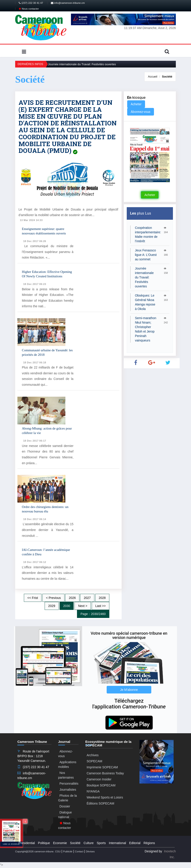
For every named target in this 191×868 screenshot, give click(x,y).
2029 (52, 606)
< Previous (53, 598)
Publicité (68, 851)
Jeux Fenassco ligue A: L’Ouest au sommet (146, 255)
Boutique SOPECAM (101, 785)
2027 (87, 598)
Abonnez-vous (141, 112)
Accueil (153, 77)
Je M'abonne (129, 690)
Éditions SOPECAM (100, 803)
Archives (93, 755)
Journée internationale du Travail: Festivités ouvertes (82, 64)
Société (167, 77)
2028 (102, 598)
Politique (44, 843)
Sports (101, 843)
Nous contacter (29, 9)
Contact (79, 851)
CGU (58, 851)
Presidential (27, 843)
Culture (88, 843)
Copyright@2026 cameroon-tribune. (35, 851)
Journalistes (68, 790)
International (117, 843)
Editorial (135, 843)
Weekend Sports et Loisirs (105, 797)
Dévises (90, 851)
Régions (149, 843)
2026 (72, 598)
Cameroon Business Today (105, 773)
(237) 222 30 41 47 (31, 3)
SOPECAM (94, 761)
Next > (83, 606)
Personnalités (69, 784)
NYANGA (93, 791)
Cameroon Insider (99, 779)
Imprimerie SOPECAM (102, 767)
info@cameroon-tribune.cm (68, 3)
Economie (60, 843)
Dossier (65, 806)
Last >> (101, 606)
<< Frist (33, 598)
